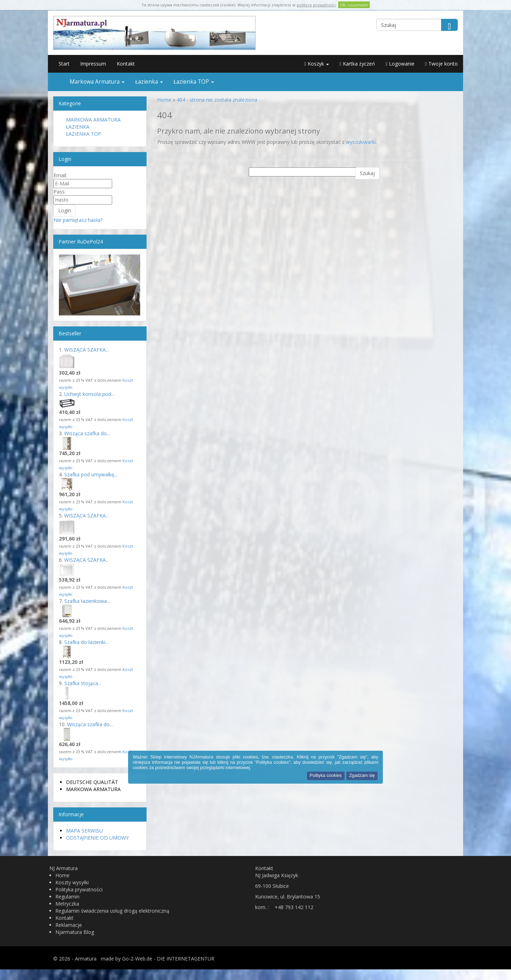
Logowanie (400, 64)
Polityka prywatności (79, 889)
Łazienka (149, 82)
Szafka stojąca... (83, 683)
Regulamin (67, 897)
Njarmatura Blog (75, 932)
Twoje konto (441, 64)
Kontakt (126, 64)
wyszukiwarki (361, 142)
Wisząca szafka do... (87, 433)
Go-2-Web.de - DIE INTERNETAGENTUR (168, 959)
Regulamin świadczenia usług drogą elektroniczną (112, 911)
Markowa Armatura (97, 82)
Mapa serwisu (84, 831)
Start (64, 64)
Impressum (93, 64)
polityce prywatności (316, 5)
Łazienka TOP (194, 82)
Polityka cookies (326, 775)
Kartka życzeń (357, 64)
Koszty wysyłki (72, 882)
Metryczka (67, 904)
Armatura (86, 959)
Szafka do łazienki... (86, 642)
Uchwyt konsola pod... (89, 394)
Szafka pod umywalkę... (91, 474)
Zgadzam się (362, 775)
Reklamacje (69, 925)
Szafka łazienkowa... (87, 601)
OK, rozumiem (354, 5)
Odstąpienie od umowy (97, 838)
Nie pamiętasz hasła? (78, 220)
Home (62, 875)
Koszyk (317, 64)
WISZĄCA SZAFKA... (87, 350)
